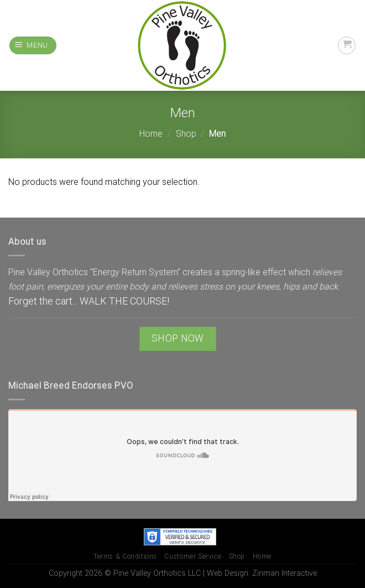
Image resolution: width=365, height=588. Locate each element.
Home (151, 134)
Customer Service (193, 556)
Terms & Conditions (125, 556)
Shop (186, 134)
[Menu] (33, 46)
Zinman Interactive (285, 573)
